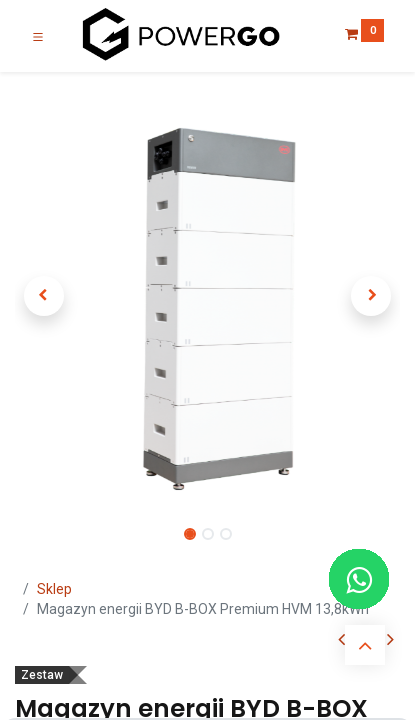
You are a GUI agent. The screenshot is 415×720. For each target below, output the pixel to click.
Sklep (54, 589)
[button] (44, 296)
